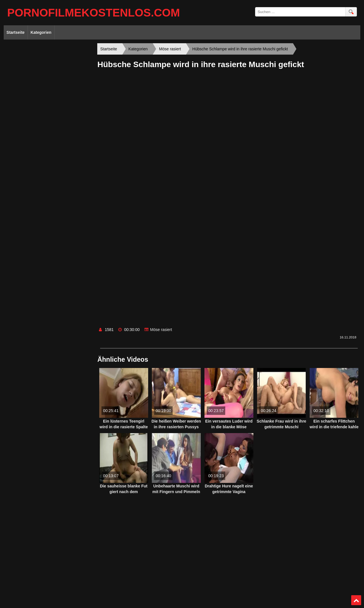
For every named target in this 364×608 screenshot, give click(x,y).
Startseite (16, 32)
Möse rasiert (161, 330)
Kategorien (41, 32)
